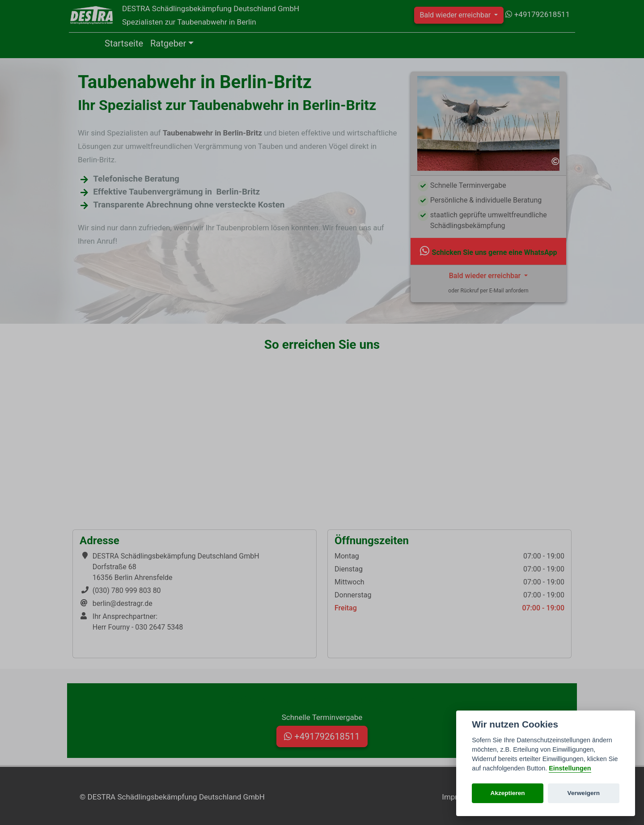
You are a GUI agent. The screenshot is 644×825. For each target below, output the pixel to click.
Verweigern (584, 793)
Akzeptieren (508, 793)
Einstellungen (570, 768)
